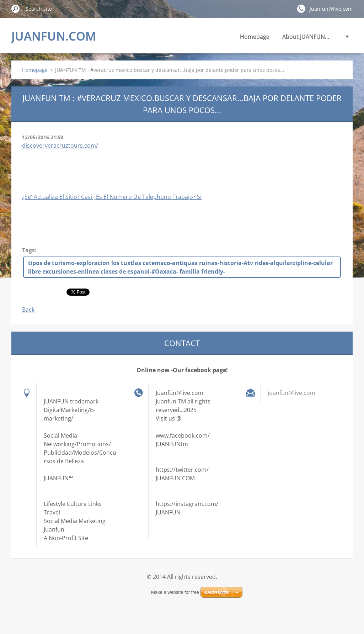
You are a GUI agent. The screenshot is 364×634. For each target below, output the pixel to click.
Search (16, 9)
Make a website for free (175, 592)
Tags (28, 250)
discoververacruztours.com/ (60, 146)
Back (28, 310)
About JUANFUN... (306, 37)
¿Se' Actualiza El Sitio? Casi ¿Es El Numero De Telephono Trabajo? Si (112, 197)
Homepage (255, 37)
